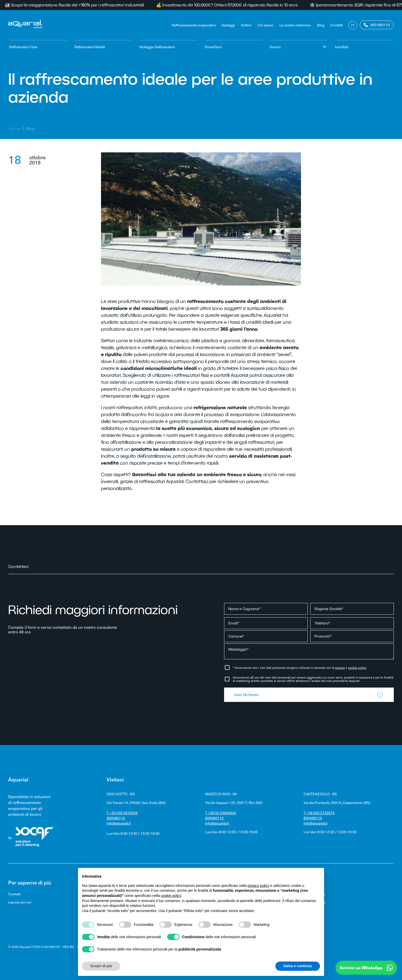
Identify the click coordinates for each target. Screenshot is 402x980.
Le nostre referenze (295, 25)
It (353, 25)
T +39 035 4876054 (122, 813)
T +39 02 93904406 (221, 813)
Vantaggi (228, 25)
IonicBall (341, 47)
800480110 (116, 818)
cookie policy (357, 668)
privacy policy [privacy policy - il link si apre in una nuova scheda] (258, 886)
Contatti (337, 25)
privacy (340, 668)
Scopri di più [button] (101, 966)
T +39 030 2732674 (319, 813)
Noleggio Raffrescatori (157, 47)
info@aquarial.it (119, 823)
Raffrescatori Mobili (90, 47)
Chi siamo (265, 25)
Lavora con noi (20, 902)
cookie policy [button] (171, 896)
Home (15, 129)
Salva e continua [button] (298, 966)
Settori (246, 25)
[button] (366, 968)
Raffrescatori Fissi (23, 47)
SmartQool (213, 47)
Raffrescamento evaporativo (194, 25)
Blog (321, 25)
